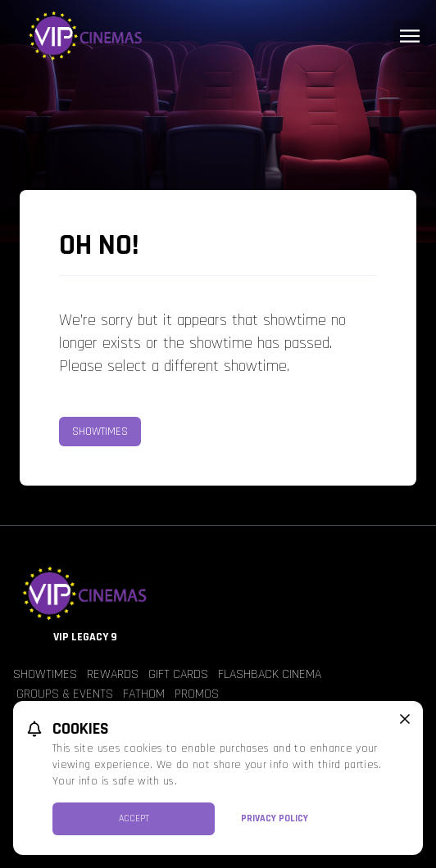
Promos (197, 694)
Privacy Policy (275, 818)
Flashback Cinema (270, 674)
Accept (134, 818)
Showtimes (100, 432)
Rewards (113, 674)
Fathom (144, 694)
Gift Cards (178, 674)
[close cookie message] (405, 719)
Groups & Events (65, 694)
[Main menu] (410, 36)
